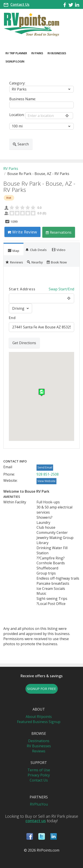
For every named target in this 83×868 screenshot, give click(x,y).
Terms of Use (39, 770)
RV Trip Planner (16, 53)
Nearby (35, 262)
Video (59, 249)
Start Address (22, 289)
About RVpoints (39, 717)
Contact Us (20, 4)
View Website (46, 481)
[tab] (14, 249)
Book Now (57, 262)
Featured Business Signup (39, 722)
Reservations (59, 232)
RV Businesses (57, 53)
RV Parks (37, 53)
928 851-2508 (48, 474)
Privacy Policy (39, 775)
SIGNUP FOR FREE (42, 689)
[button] (42, 392)
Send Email (45, 467)
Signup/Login (15, 61)
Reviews (14, 262)
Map (14, 250)
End (12, 318)
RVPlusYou (39, 804)
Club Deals (36, 249)
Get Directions (24, 343)
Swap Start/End (61, 289)
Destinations (39, 741)
